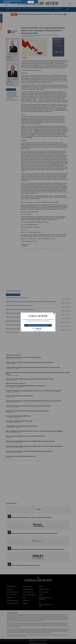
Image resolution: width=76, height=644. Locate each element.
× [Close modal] (54, 313)
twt (35, 329)
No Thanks (31, 2)
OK (26, 2)
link (39, 329)
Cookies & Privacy (37, 331)
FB (33, 329)
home (41, 329)
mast (37, 329)
